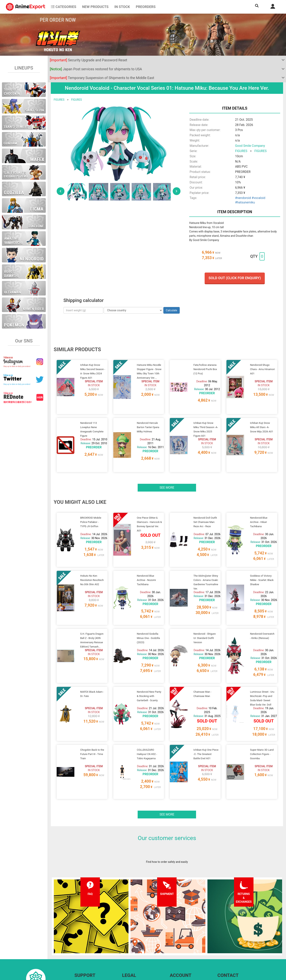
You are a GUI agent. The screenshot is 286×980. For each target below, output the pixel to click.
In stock (122, 7)
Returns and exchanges (88, 951)
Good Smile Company (250, 146)
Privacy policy (130, 944)
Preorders (146, 7)
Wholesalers (177, 951)
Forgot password (180, 936)
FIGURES (59, 100)
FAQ (77, 936)
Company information (135, 951)
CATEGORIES (64, 7)
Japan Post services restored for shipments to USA (96, 69)
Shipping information (87, 944)
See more (167, 473)
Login (173, 944)
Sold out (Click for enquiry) (235, 278)
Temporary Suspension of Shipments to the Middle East (102, 78)
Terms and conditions (135, 936)
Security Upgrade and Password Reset (88, 60)
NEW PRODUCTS (95, 7)
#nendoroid (243, 198)
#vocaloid (259, 198)
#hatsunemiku (245, 202)
